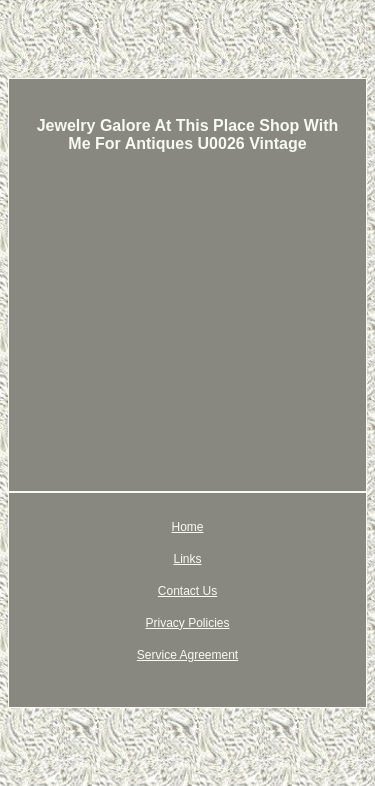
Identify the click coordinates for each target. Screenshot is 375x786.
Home (187, 527)
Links (187, 559)
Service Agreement (187, 655)
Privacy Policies (187, 623)
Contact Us (187, 591)
